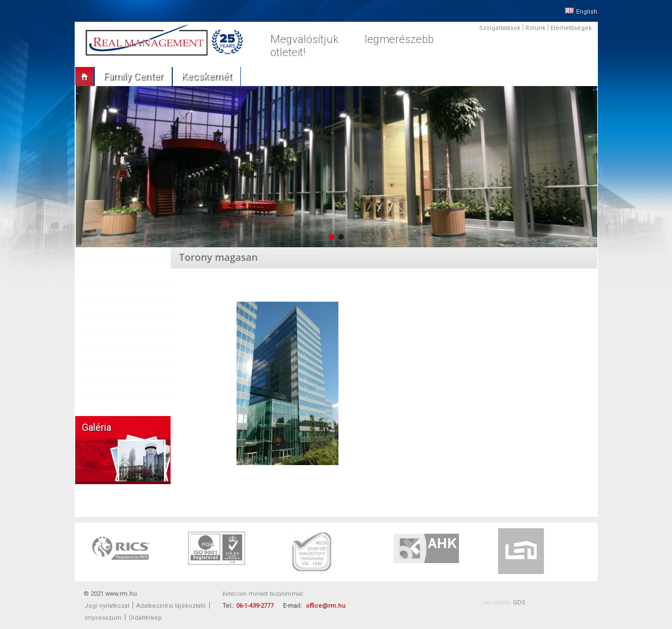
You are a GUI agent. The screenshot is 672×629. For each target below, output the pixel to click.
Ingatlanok (104, 289)
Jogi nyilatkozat (107, 606)
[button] (331, 237)
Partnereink (105, 323)
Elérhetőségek (571, 28)
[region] (336, 166)
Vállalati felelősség (117, 390)
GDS (519, 603)
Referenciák (107, 306)
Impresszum (103, 618)
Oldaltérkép (145, 618)
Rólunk (535, 28)
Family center (133, 76)
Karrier (98, 374)
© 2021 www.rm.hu (110, 594)
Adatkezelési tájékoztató (171, 606)
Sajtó (96, 340)
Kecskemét (207, 76)
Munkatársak (108, 357)
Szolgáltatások (500, 28)
